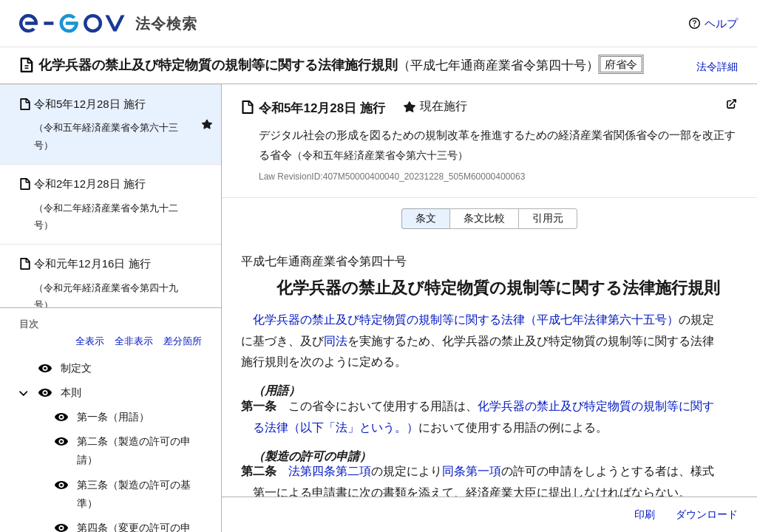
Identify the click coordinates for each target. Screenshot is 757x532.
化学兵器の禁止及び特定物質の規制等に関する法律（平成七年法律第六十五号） (466, 320)
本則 (71, 392)
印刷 (645, 514)
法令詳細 (717, 66)
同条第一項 (472, 471)
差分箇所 (183, 341)
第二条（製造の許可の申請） (134, 450)
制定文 (76, 368)
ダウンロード (707, 514)
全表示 (90, 341)
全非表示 (134, 341)
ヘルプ (721, 23)
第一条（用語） (113, 417)
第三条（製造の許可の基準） (134, 494)
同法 (336, 341)
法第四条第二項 (330, 471)
